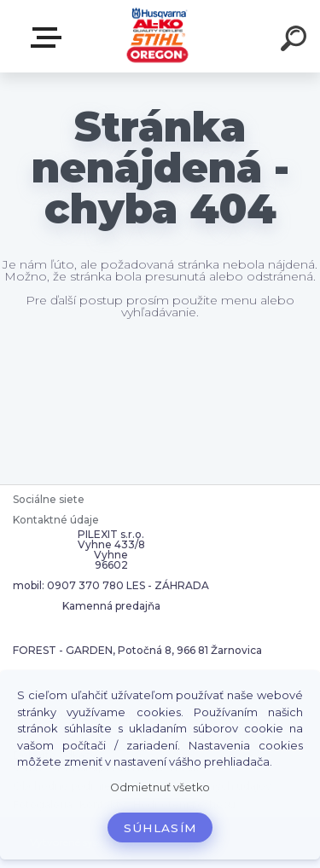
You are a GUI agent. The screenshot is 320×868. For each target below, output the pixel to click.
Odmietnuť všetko (160, 787)
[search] (296, 41)
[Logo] (158, 36)
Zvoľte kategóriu (49, 38)
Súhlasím (160, 828)
